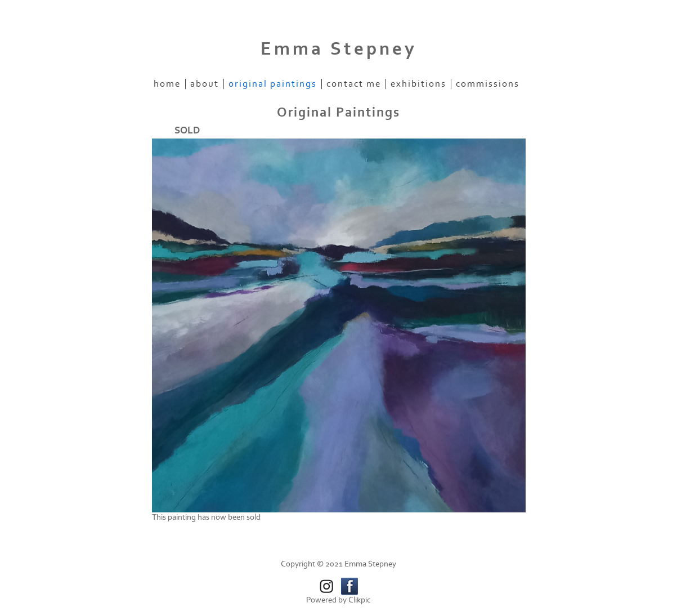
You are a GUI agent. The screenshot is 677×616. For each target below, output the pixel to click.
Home (167, 84)
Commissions (488, 84)
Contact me (354, 84)
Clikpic (360, 600)
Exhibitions (418, 84)
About (205, 84)
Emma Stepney (339, 49)
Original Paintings (273, 84)
